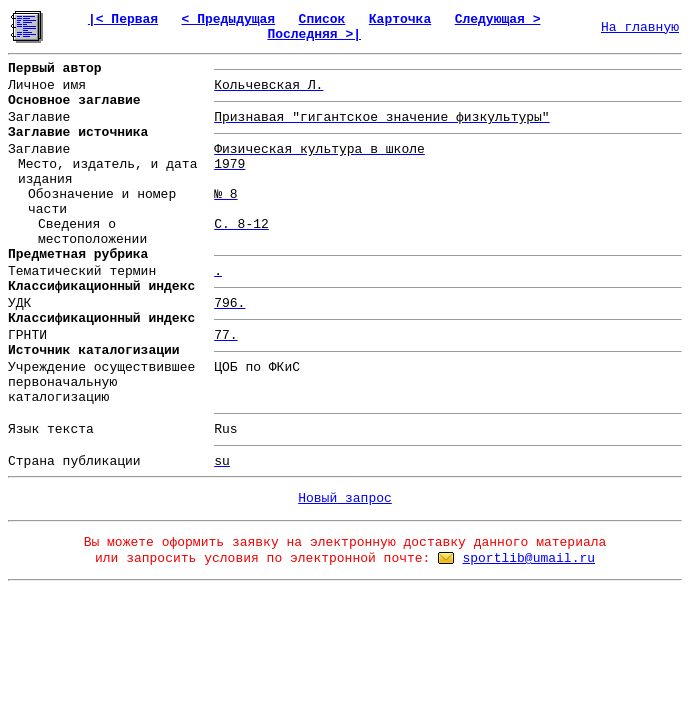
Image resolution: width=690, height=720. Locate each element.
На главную (640, 27)
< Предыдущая (229, 19)
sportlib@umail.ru (528, 558)
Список (322, 19)
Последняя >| (314, 34)
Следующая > (498, 19)
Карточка (400, 19)
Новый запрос (345, 498)
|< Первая (123, 19)
